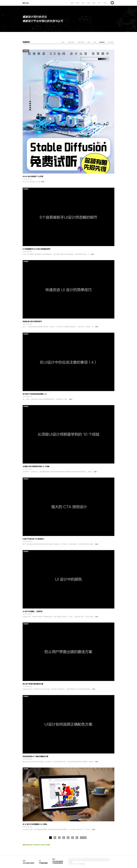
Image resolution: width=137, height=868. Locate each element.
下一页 (83, 838)
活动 (94, 42)
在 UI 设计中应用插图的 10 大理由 (35, 824)
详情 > (43, 182)
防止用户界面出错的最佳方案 (33, 684)
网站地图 (83, 864)
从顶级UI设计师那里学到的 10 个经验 (36, 466)
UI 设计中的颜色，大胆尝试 (33, 611)
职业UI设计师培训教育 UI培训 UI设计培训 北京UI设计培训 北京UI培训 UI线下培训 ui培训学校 (89, 861)
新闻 (88, 42)
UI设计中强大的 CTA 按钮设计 (33, 539)
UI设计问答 (80, 42)
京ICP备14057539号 (74, 864)
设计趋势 (110, 42)
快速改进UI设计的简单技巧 (32, 321)
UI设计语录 (70, 42)
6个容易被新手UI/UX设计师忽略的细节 (37, 249)
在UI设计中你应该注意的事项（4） (35, 394)
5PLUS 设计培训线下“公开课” (33, 176)
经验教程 (102, 42)
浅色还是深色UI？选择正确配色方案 (35, 756)
